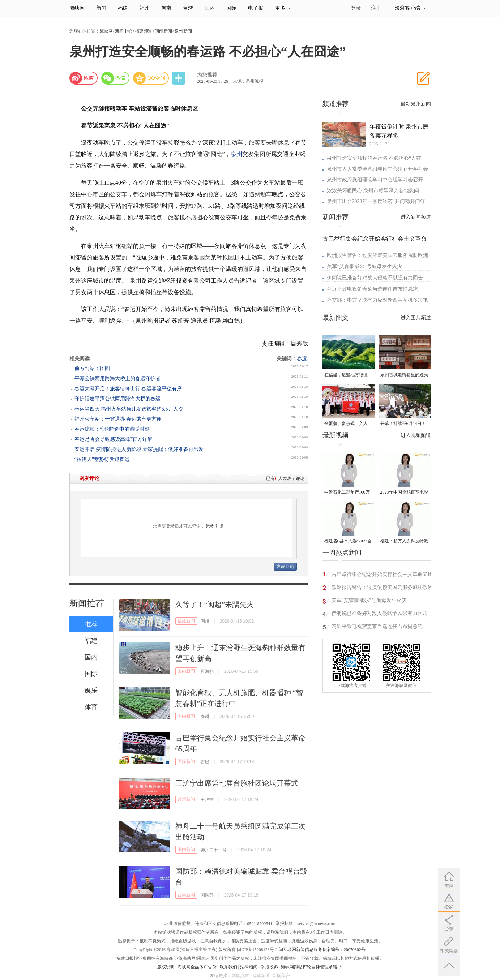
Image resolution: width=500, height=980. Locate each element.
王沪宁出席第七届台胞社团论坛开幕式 (237, 783)
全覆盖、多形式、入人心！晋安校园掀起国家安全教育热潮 (348, 424)
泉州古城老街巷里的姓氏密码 (404, 375)
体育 (91, 707)
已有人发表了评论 (285, 478)
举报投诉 (269, 967)
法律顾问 (249, 967)
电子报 (256, 8)
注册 (376, 8)
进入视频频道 (416, 435)
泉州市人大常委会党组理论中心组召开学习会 (377, 169)
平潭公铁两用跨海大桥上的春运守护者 (117, 379)
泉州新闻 (183, 31)
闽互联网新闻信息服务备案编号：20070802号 (322, 950)
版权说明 (166, 967)
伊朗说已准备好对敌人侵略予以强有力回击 (375, 278)
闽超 (205, 621)
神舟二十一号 (214, 850)
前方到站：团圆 (92, 368)
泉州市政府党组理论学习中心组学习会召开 (375, 180)
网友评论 (89, 478)
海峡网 (77, 8)
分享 (179, 78)
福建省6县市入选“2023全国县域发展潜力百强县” (348, 541)
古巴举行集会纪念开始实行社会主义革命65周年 (382, 575)
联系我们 (228, 967)
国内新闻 (186, 671)
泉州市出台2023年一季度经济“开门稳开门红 (376, 201)
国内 (210, 8)
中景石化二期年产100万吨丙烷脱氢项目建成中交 (348, 493)
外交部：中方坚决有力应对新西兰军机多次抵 (377, 300)
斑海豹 (207, 671)
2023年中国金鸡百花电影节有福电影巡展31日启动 (404, 493)
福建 (123, 8)
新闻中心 (124, 31)
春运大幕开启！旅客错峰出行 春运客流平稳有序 (128, 389)
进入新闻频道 (416, 217)
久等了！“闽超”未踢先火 (215, 605)
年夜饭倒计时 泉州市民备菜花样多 (399, 131)
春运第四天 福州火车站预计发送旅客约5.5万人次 (129, 409)
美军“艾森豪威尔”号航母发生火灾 (364, 267)
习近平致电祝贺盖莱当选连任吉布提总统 (372, 289)
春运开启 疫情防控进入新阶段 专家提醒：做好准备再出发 (139, 449)
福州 (145, 8)
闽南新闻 (163, 31)
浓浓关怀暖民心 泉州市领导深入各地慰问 (373, 191)
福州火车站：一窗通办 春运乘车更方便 (118, 419)
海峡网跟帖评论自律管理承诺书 (311, 967)
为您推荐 (207, 75)
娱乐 (91, 691)
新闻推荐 (87, 603)
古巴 (205, 762)
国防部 (207, 895)
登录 (209, 526)
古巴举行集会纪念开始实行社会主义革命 (375, 239)
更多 (283, 8)
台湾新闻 (186, 799)
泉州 (236, 154)
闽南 (166, 8)
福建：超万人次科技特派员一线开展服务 (404, 541)
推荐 (91, 624)
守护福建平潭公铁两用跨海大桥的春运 (117, 399)
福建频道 (144, 31)
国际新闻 (186, 761)
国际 (231, 8)
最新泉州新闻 (416, 104)
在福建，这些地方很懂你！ (346, 375)
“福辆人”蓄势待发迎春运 (102, 459)
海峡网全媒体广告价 (197, 967)
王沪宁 (207, 800)
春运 (302, 359)
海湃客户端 (411, 8)
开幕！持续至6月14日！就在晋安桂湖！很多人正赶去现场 (404, 424)
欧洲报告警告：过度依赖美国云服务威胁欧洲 (377, 255)
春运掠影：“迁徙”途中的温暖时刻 (112, 429)
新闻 (101, 8)
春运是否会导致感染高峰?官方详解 (114, 439)
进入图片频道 (416, 318)
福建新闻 (186, 621)
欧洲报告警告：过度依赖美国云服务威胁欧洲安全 (382, 588)
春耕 (205, 717)
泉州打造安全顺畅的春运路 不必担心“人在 (374, 158)
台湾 (188, 8)
